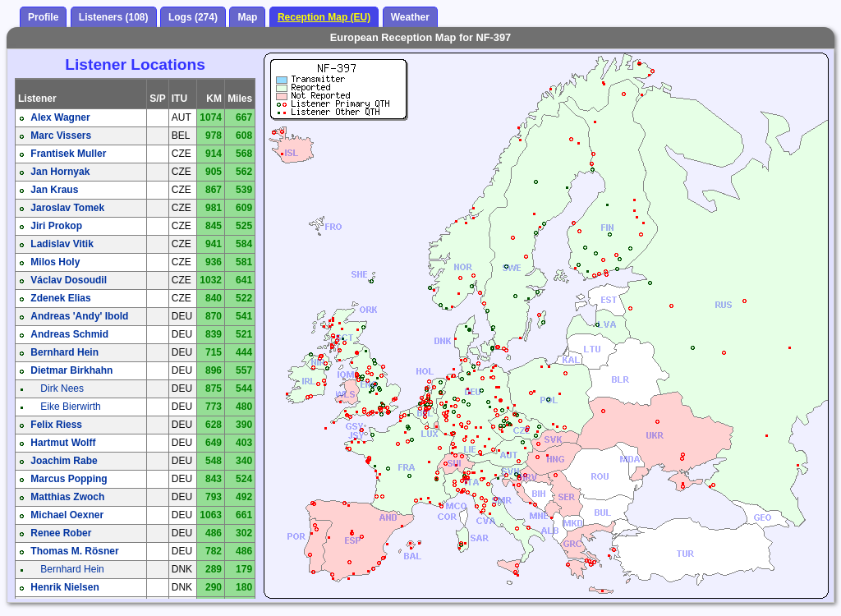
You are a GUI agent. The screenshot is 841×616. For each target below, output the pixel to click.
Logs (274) (193, 17)
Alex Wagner (60, 117)
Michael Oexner (67, 515)
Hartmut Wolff (63, 443)
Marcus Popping (69, 479)
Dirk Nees (62, 388)
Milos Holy (55, 262)
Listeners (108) (114, 17)
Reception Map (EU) (324, 17)
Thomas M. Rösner (74, 551)
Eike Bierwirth (70, 407)
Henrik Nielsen (64, 587)
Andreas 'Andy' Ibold (79, 316)
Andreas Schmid (69, 334)
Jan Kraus (54, 190)
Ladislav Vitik (62, 244)
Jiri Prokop (56, 226)
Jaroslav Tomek (67, 208)
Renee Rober (61, 533)
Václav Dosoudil (69, 280)
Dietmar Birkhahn (71, 370)
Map (247, 17)
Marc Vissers (61, 136)
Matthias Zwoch (67, 497)
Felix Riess (56, 425)
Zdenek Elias (60, 298)
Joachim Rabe (64, 461)
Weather (410, 17)
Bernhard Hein (64, 352)
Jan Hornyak (60, 172)
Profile (43, 17)
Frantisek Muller (68, 154)
